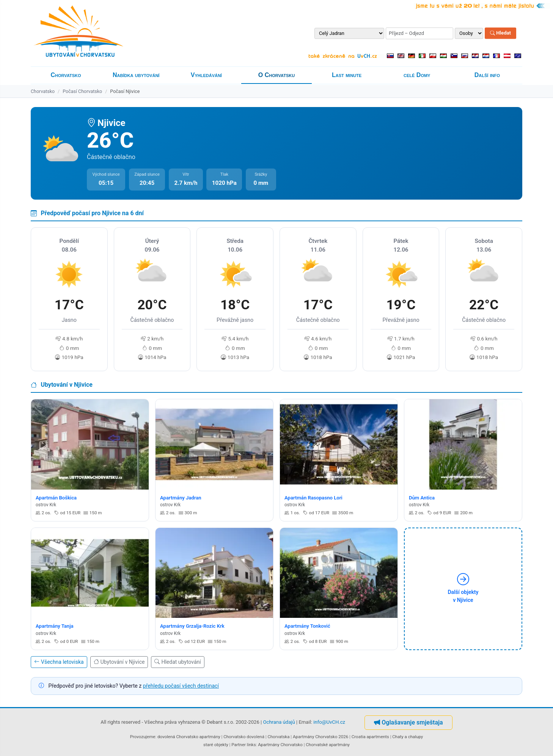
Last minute (347, 75)
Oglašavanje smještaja (408, 722)
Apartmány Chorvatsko (280, 745)
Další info (487, 75)
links (251, 745)
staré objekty (216, 745)
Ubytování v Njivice (119, 662)
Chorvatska (278, 737)
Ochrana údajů (279, 722)
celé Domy (417, 75)
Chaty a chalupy (408, 737)
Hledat (500, 33)
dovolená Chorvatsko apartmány (189, 737)
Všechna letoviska (59, 662)
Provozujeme (143, 737)
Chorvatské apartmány (328, 745)
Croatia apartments (370, 737)
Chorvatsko (66, 75)
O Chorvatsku (276, 75)
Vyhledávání (206, 75)
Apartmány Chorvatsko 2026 (320, 737)
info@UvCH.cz (329, 722)
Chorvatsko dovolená (244, 737)
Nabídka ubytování (136, 75)
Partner (239, 745)
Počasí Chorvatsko (82, 91)
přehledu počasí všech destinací (181, 686)
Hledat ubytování (178, 662)
